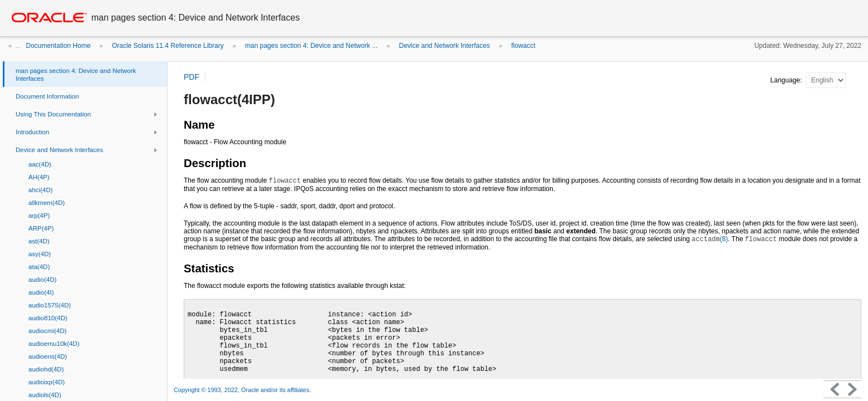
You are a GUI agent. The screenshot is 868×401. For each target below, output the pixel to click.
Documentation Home (58, 46)
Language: (787, 80)
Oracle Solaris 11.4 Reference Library (168, 46)
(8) (710, 239)
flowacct (523, 46)
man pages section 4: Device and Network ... (311, 46)
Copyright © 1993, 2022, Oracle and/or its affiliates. (243, 390)
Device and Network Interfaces (445, 46)
